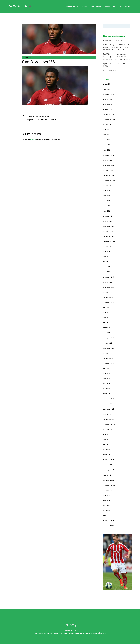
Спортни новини (72, 6)
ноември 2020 (108, 414)
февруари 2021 (109, 399)
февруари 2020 (109, 460)
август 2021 (107, 368)
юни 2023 (107, 257)
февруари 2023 (109, 277)
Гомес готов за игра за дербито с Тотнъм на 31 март (39, 118)
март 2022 (107, 333)
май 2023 (107, 262)
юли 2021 (107, 374)
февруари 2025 (109, 155)
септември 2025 (109, 120)
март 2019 (107, 516)
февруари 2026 (109, 94)
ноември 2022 (108, 292)
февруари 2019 (109, 521)
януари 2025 (108, 160)
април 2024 (107, 206)
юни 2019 (107, 500)
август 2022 (107, 307)
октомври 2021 (109, 358)
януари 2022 (108, 343)
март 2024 (107, 211)
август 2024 (107, 186)
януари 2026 (108, 99)
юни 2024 (107, 196)
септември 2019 (109, 485)
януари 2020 (108, 465)
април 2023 (107, 267)
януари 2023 (108, 282)
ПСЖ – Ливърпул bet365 (113, 70)
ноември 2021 (108, 353)
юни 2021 (107, 379)
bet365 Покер (125, 6)
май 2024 (107, 201)
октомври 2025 (109, 115)
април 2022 (107, 328)
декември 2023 (109, 226)
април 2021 (107, 389)
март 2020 (107, 455)
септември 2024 (109, 181)
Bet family (69, 630)
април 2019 (107, 511)
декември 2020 (109, 409)
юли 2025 (107, 130)
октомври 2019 (109, 480)
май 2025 (107, 140)
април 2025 (107, 145)
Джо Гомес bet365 (38, 62)
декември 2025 (109, 104)
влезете (33, 139)
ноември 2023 (108, 231)
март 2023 (107, 272)
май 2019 (107, 506)
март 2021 (107, 394)
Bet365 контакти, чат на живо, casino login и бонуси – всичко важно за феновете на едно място (117, 57)
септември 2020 (109, 424)
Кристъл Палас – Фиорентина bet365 (115, 65)
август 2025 (107, 125)
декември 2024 (109, 165)
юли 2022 (107, 313)
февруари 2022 (109, 338)
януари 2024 (108, 221)
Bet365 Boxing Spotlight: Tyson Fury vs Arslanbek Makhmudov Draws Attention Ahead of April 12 (117, 47)
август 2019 (107, 490)
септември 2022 (109, 302)
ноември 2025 (108, 109)
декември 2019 (109, 470)
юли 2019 (107, 495)
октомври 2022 (109, 297)
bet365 (84, 6)
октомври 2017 (109, 526)
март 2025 (107, 150)
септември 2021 (109, 363)
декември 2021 (109, 348)
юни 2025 (107, 135)
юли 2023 (107, 252)
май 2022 (107, 323)
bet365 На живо (96, 6)
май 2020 (107, 445)
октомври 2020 (109, 419)
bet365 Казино (111, 6)
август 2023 (107, 247)
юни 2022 (107, 318)
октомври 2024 (109, 175)
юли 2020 (107, 434)
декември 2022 (109, 287)
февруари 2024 (109, 216)
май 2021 (107, 384)
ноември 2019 (108, 475)
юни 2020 (107, 440)
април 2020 (107, 450)
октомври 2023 (109, 236)
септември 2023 (109, 241)
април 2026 (107, 84)
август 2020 (107, 429)
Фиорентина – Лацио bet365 (115, 40)
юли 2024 (107, 191)
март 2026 (107, 89)
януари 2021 (108, 404)
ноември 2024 (108, 170)
